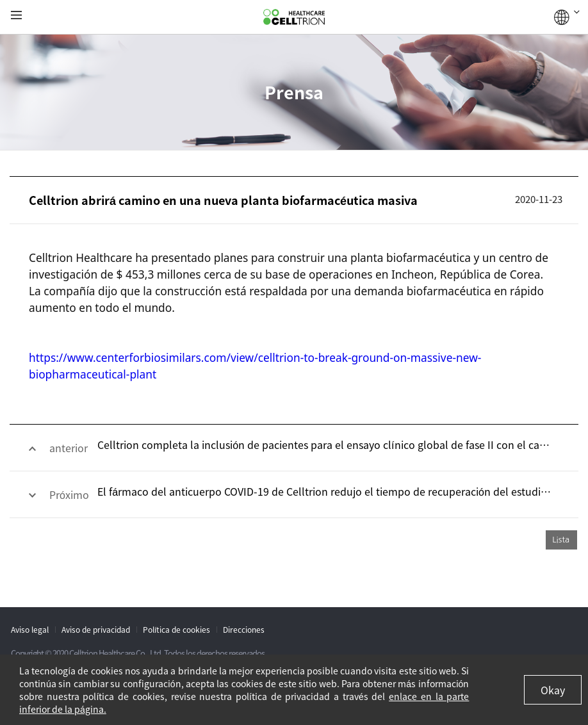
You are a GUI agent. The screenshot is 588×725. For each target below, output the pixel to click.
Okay (553, 690)
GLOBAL (567, 17)
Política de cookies (176, 630)
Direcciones (244, 630)
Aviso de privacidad (96, 630)
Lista (561, 540)
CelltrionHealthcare (294, 17)
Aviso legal (30, 630)
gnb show (16, 16)
